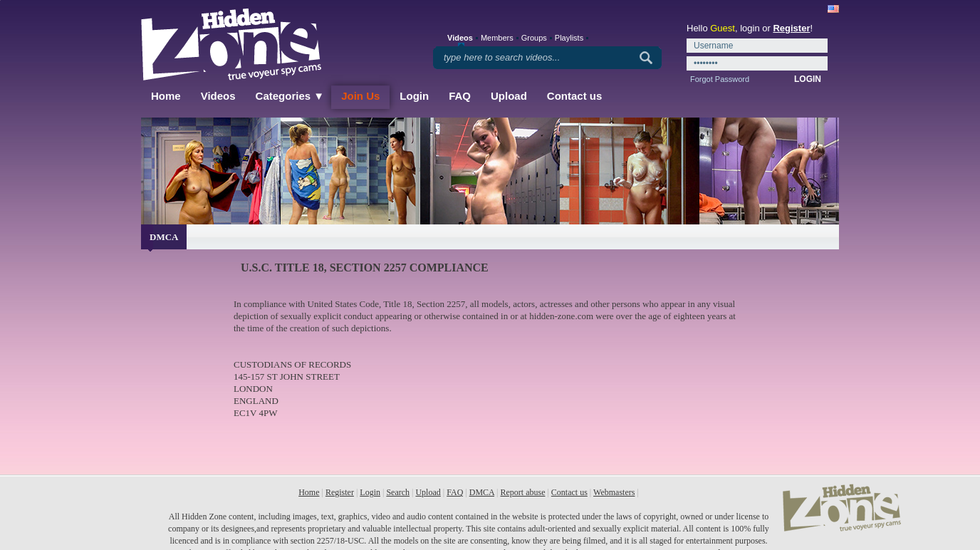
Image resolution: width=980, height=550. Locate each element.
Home (166, 96)
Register (791, 28)
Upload (509, 96)
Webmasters (614, 492)
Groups (534, 38)
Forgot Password (720, 79)
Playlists (569, 38)
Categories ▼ (290, 96)
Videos (218, 96)
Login (414, 96)
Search (398, 492)
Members (497, 38)
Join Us (360, 96)
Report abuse (522, 492)
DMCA (482, 492)
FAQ (460, 96)
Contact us (575, 96)
